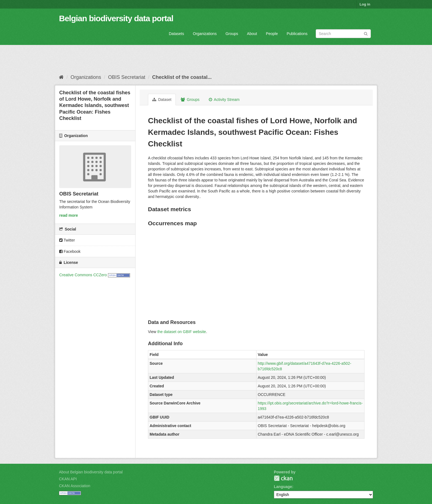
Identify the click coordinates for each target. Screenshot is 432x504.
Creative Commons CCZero (83, 275)
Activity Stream (224, 100)
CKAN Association (75, 486)
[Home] (61, 77)
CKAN (283, 478)
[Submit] (366, 33)
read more (69, 215)
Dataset (162, 100)
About (252, 34)
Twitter (67, 240)
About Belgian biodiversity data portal (91, 472)
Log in (365, 4)
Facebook (70, 251)
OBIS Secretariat (127, 77)
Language (283, 487)
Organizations (205, 34)
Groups (232, 34)
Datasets (176, 34)
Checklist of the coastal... (182, 77)
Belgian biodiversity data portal (116, 18)
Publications (297, 34)
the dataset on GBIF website (182, 332)
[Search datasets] (343, 34)
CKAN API (68, 479)
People (272, 34)
